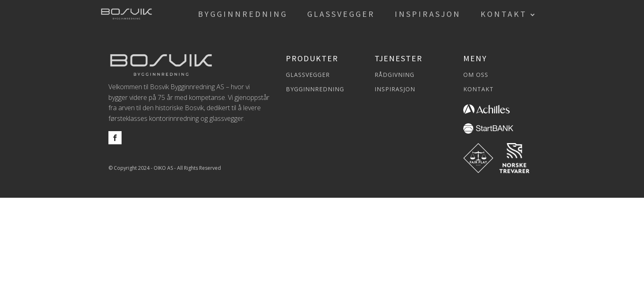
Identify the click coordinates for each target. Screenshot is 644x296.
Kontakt (504, 14)
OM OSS (476, 75)
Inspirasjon (428, 14)
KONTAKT (478, 89)
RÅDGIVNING (394, 75)
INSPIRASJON (395, 89)
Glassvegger (341, 14)
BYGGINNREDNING (315, 89)
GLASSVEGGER (308, 75)
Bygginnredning (243, 14)
